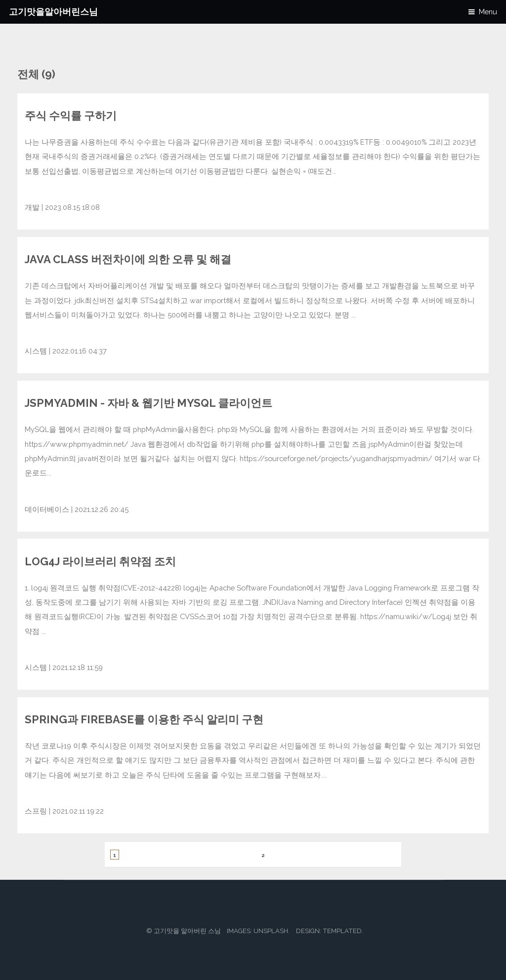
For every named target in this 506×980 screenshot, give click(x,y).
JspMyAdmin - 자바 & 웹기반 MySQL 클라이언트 (148, 403)
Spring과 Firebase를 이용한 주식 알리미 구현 (144, 719)
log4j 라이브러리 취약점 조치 (100, 561)
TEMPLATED (342, 931)
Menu (488, 12)
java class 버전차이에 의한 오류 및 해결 (128, 259)
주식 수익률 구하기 (71, 116)
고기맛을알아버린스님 (53, 12)
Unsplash (271, 931)
